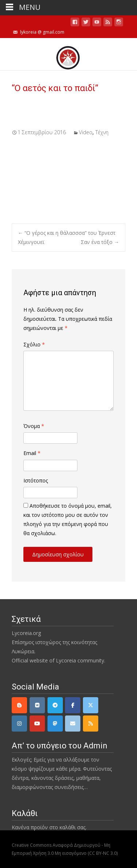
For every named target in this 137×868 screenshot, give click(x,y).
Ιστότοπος (36, 480)
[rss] (91, 724)
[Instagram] (19, 724)
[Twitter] (91, 705)
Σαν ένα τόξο (100, 242)
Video (86, 132)
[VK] (37, 705)
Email (32, 453)
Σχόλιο (34, 344)
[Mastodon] (55, 724)
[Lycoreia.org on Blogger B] (19, 705)
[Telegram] (55, 705)
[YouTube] (37, 724)
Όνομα (34, 426)
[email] (73, 724)
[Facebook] (73, 705)
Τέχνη (102, 132)
